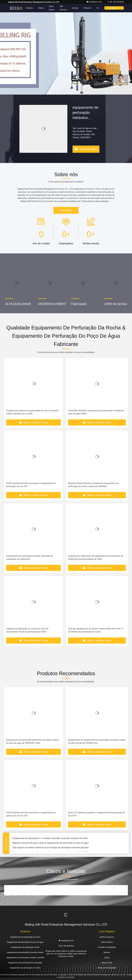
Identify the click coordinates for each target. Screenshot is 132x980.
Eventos (75, 8)
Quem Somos (52, 8)
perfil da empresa (107, 937)
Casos (107, 958)
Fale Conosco (63, 8)
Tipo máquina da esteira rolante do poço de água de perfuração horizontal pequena (51, 848)
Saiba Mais (66, 210)
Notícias (107, 952)
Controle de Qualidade (107, 947)
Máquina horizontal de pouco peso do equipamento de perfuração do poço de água (50, 843)
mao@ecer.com (94, 2)
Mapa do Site (107, 963)
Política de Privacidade (107, 968)
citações (114, 8)
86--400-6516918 (116, 2)
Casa (18, 8)
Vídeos (41, 8)
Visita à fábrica (107, 942)
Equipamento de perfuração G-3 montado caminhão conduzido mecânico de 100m (50, 839)
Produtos (29, 8)
